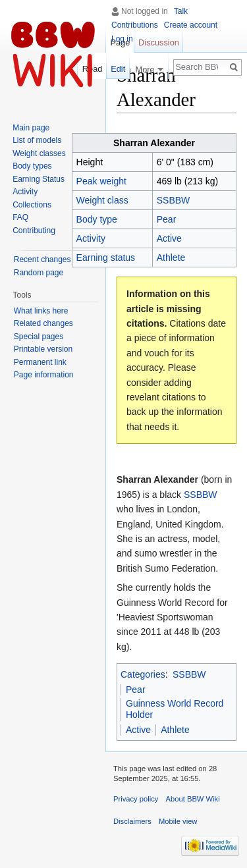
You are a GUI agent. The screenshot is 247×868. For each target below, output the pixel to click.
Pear (167, 219)
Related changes (43, 323)
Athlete (171, 258)
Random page (39, 273)
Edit (118, 69)
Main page (31, 128)
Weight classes (39, 153)
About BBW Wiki (193, 799)
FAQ (20, 217)
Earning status (106, 258)
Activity (25, 192)
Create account (191, 25)
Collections (32, 205)
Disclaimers (132, 821)
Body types (32, 166)
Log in (122, 39)
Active (169, 238)
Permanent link (40, 362)
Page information (44, 375)
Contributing (34, 231)
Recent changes (42, 259)
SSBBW (174, 200)
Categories (143, 674)
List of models (37, 140)
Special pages (39, 337)
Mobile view (178, 821)
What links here (41, 311)
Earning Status (39, 179)
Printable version (43, 349)
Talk (181, 11)
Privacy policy (136, 799)
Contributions (135, 25)
